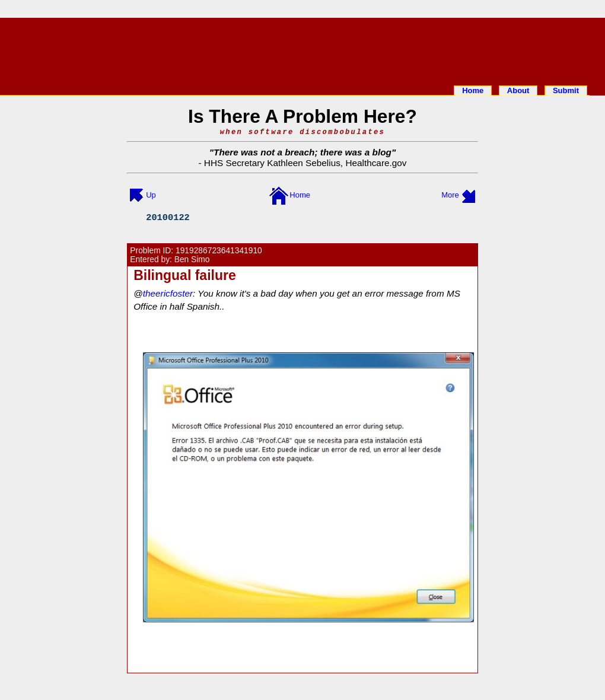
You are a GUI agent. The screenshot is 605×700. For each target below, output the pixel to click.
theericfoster (168, 293)
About (518, 90)
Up (151, 195)
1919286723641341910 (219, 251)
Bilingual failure (185, 275)
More (450, 195)
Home (473, 90)
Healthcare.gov (376, 163)
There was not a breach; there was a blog (302, 152)
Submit (566, 90)
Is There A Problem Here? (302, 116)
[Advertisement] (302, 49)
